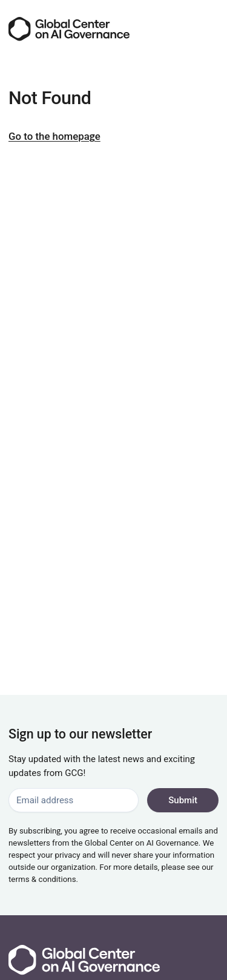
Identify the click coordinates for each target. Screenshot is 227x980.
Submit (183, 800)
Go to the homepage (54, 136)
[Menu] (208, 29)
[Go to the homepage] (69, 29)
